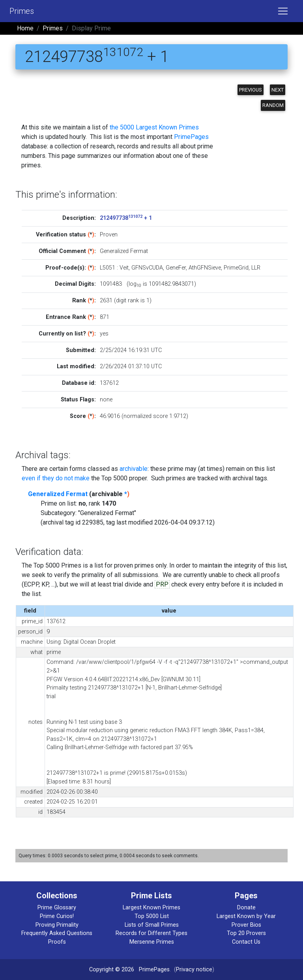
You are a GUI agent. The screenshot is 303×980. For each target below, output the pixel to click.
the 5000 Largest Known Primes (154, 127)
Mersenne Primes (152, 942)
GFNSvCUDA (147, 268)
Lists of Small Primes (152, 925)
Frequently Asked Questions (57, 933)
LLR (256, 268)
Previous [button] (251, 90)
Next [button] (278, 90)
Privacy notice (194, 970)
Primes (22, 11)
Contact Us (246, 942)
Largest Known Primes (151, 908)
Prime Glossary (57, 908)
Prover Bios (246, 925)
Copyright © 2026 (112, 970)
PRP (162, 584)
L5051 (108, 268)
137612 (109, 383)
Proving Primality (57, 925)
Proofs (57, 942)
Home (25, 28)
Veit (124, 268)
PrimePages (191, 137)
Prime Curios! (57, 916)
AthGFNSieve (205, 268)
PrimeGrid (236, 268)
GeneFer (176, 268)
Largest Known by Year (246, 916)
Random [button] (273, 105)
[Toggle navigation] (283, 11)
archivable (134, 469)
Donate (246, 908)
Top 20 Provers (246, 933)
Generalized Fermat (58, 494)
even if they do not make (56, 478)
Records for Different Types (151, 933)
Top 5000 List (152, 916)
